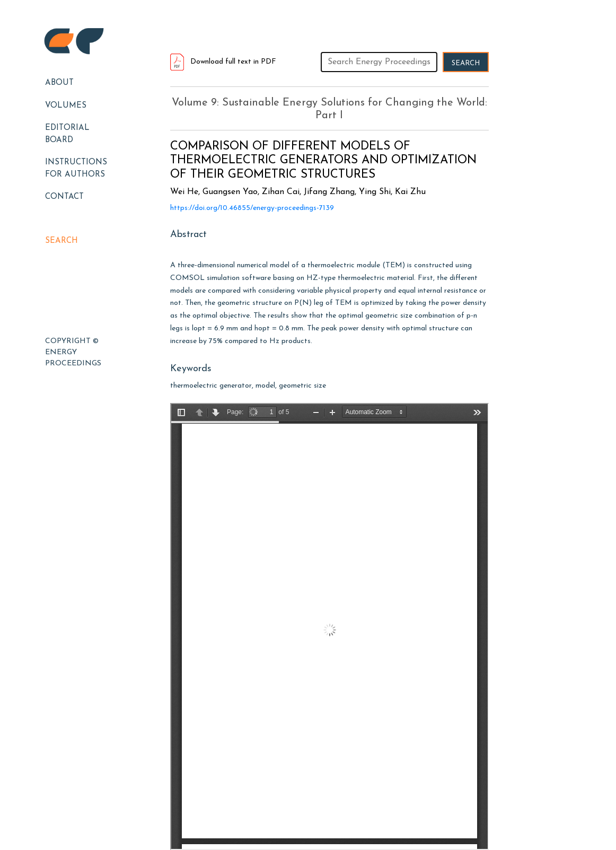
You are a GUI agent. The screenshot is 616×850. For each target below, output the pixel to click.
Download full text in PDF (223, 62)
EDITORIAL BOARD (67, 134)
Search (61, 241)
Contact (64, 197)
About (59, 83)
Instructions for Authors (76, 169)
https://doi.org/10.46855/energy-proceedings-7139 (252, 208)
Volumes (66, 106)
